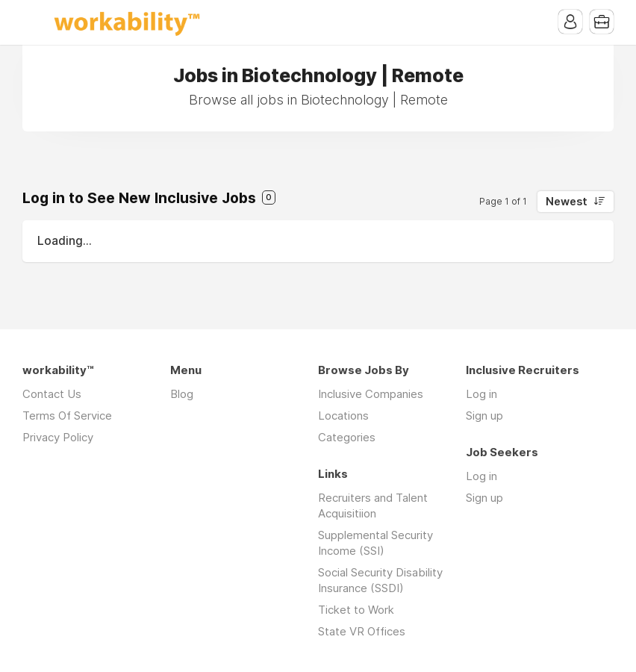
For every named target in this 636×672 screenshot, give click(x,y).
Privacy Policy (58, 437)
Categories (347, 437)
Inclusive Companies (371, 394)
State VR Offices (362, 631)
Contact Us (52, 394)
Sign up (484, 416)
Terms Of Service (67, 416)
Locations (343, 416)
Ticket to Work (356, 610)
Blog (182, 394)
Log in (481, 394)
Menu (34, 22)
